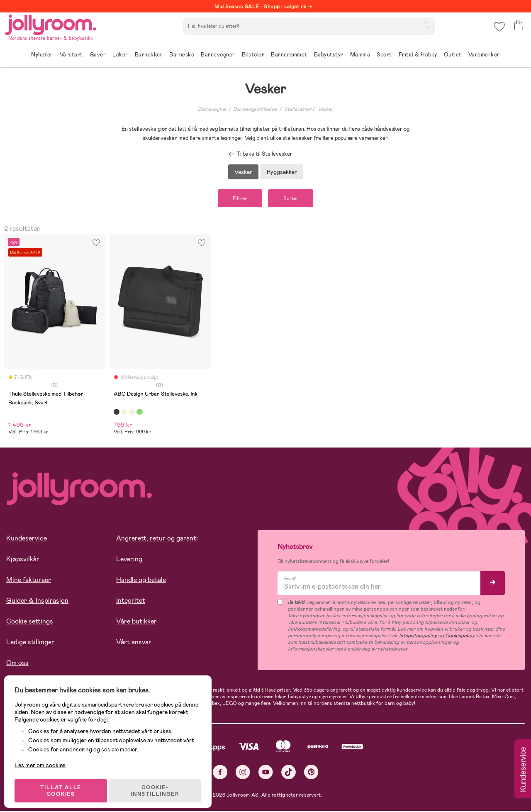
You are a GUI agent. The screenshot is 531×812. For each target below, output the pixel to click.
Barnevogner (212, 109)
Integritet (131, 602)
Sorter (294, 199)
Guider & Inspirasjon (37, 602)
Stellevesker (298, 109)
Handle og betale (141, 581)
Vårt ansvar (134, 644)
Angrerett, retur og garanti (157, 540)
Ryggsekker (282, 172)
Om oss (17, 664)
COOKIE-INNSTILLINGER (160, 784)
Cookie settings (30, 623)
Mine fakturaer (29, 581)
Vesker (325, 109)
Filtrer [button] (236, 199)
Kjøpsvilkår (23, 561)
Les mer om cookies (44, 758)
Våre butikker (136, 623)
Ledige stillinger (30, 644)
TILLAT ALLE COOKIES (65, 784)
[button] (498, 31)
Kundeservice (27, 540)
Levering (129, 561)
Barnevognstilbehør (256, 109)
